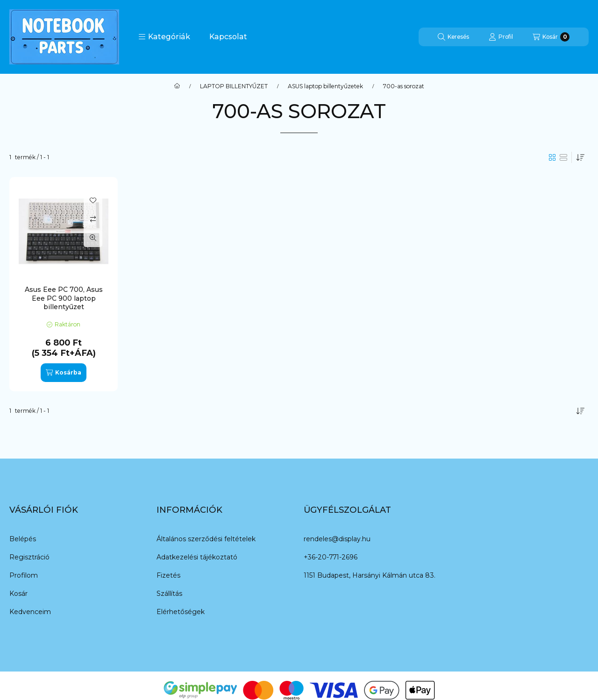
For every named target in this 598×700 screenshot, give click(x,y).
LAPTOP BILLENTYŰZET (234, 86)
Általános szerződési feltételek (206, 539)
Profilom (24, 575)
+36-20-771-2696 (331, 557)
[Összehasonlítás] (93, 219)
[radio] (563, 157)
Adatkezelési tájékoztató (197, 557)
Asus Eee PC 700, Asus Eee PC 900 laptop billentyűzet (64, 298)
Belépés (23, 539)
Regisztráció (29, 557)
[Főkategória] (177, 86)
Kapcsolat (228, 37)
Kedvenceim (30, 612)
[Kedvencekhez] (93, 200)
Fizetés (168, 575)
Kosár (18, 594)
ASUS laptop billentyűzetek (325, 86)
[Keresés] (453, 37)
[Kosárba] (64, 373)
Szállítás (169, 594)
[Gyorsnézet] (93, 238)
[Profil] (501, 37)
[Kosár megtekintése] (551, 37)
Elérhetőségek (181, 612)
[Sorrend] (580, 157)
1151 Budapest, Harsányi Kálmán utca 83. (370, 575)
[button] (164, 37)
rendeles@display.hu (337, 539)
